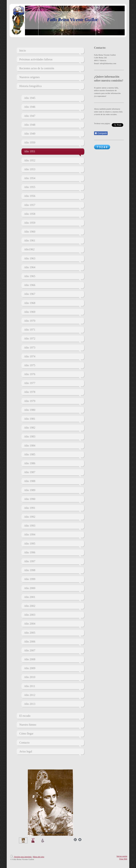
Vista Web (123, 859)
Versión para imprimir (21, 857)
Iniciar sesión (122, 856)
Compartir (101, 133)
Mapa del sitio (39, 857)
